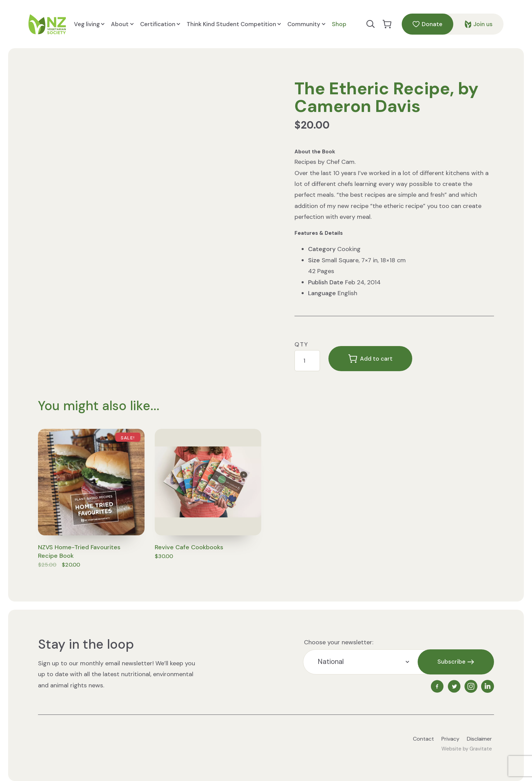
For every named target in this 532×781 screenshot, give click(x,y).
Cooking (349, 249)
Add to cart (370, 359)
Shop (339, 24)
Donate (427, 24)
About (122, 24)
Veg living (89, 24)
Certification (160, 24)
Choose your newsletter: (339, 642)
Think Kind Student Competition (234, 24)
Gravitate (481, 749)
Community (306, 24)
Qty (301, 344)
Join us (479, 24)
